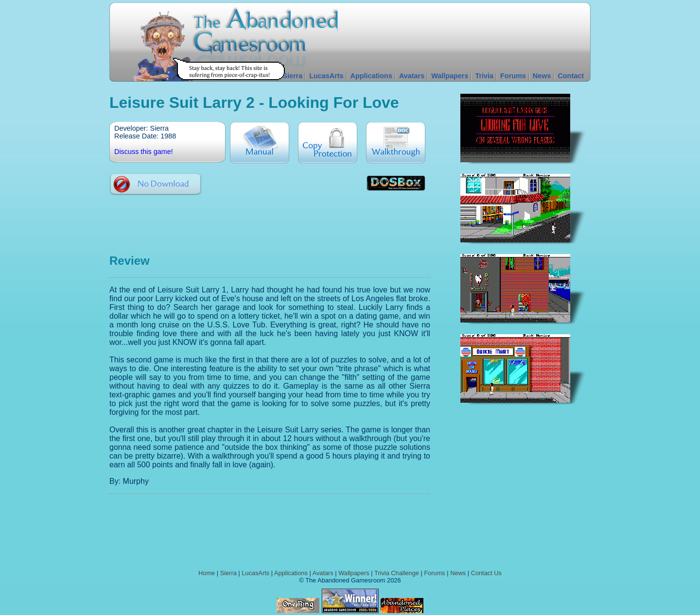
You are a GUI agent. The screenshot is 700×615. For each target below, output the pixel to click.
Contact (571, 76)
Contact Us (486, 573)
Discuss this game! (144, 152)
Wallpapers (450, 76)
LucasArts (326, 76)
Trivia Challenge (397, 573)
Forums (513, 76)
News (542, 76)
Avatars (412, 76)
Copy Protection (328, 143)
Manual (260, 143)
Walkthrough (396, 143)
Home (207, 573)
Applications (371, 76)
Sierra (292, 76)
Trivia (484, 76)
